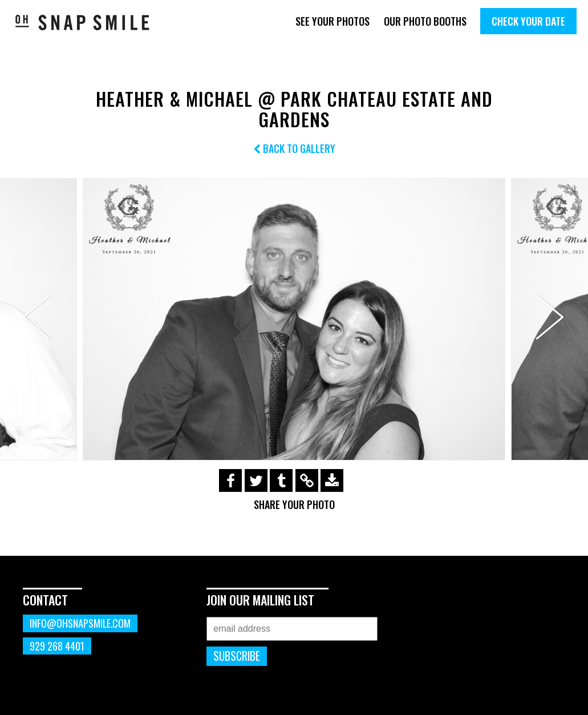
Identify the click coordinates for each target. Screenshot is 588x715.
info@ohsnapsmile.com (80, 623)
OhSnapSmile (83, 22)
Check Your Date (528, 21)
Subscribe (237, 656)
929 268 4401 (57, 646)
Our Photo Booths (425, 21)
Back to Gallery (294, 148)
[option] (294, 319)
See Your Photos (332, 21)
